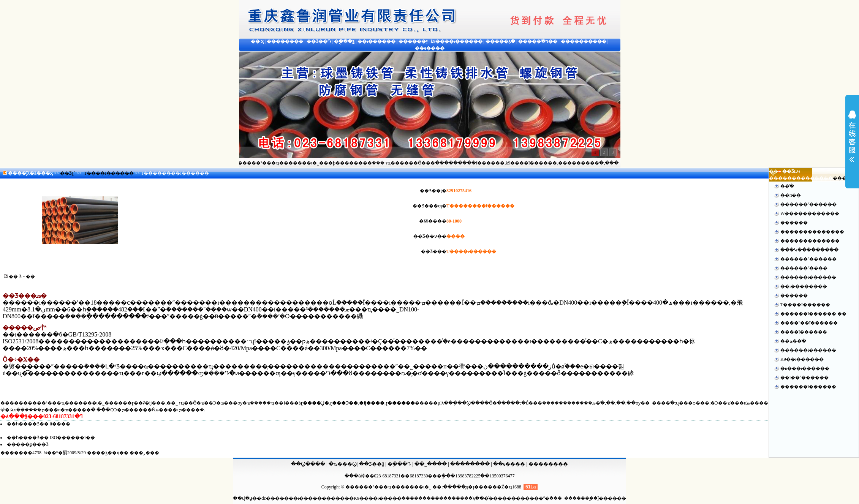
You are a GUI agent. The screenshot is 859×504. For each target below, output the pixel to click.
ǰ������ (612, 498)
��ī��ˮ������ (804, 378)
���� (842, 178)
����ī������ (804, 332)
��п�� (791, 195)
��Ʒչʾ (68, 173)
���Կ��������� (809, 250)
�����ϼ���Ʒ (28, 444)
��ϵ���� (510, 464)
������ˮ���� (804, 268)
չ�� (852, 141)
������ (794, 223)
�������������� (812, 232)
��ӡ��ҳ (108, 453)
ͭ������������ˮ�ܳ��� (525, 498)
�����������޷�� (810, 241)
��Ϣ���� (308, 464)
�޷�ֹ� (787, 186)
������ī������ (808, 277)
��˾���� (431, 464)
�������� (470, 464)
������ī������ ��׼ (813, 314)
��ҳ (47, 173)
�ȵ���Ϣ (343, 464)
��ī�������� (804, 286)
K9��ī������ (802, 359)
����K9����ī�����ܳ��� (375, 498)
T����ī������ (109, 173)
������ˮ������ (808, 204)
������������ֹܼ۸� (451, 498)
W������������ (810, 213)
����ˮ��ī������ (809, 323)
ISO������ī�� (72, 438)
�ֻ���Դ (399, 464)
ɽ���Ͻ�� (344, 403)
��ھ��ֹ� (793, 341)
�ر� (144, 453)
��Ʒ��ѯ (372, 464)
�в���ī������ (805, 368)
